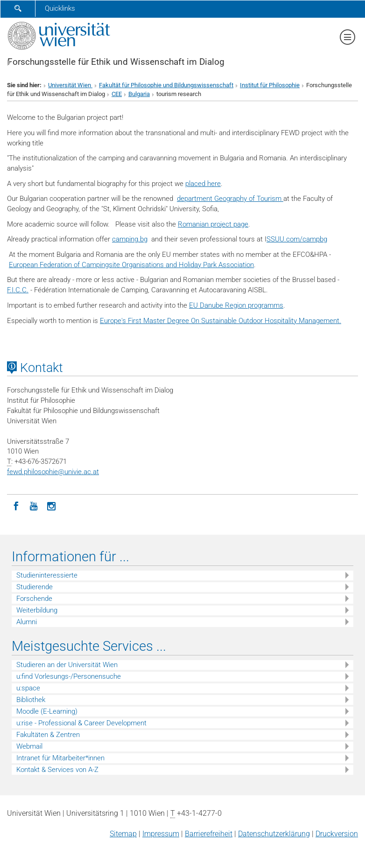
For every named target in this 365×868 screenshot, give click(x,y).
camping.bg (130, 239)
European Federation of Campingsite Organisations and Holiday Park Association (131, 265)
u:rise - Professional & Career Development (81, 723)
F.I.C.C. (18, 290)
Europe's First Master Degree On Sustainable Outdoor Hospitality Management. (221, 321)
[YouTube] (34, 505)
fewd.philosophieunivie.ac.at (53, 472)
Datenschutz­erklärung (274, 834)
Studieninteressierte (47, 575)
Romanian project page (213, 224)
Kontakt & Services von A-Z (57, 770)
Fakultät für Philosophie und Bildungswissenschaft (166, 85)
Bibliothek (31, 700)
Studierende (35, 587)
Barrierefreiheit (209, 834)
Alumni (27, 622)
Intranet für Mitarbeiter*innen (60, 758)
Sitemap (123, 834)
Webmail (29, 746)
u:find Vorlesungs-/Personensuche (69, 676)
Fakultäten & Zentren (48, 735)
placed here (203, 184)
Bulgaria (139, 94)
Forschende (34, 599)
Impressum (161, 834)
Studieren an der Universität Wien (67, 665)
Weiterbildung (37, 610)
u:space (28, 688)
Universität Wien (70, 85)
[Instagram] (51, 505)
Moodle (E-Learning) (47, 711)
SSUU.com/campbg (297, 239)
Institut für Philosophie (270, 85)
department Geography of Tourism (230, 199)
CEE (117, 94)
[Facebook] (16, 505)
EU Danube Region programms (236, 305)
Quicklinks (60, 8)
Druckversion (337, 834)
